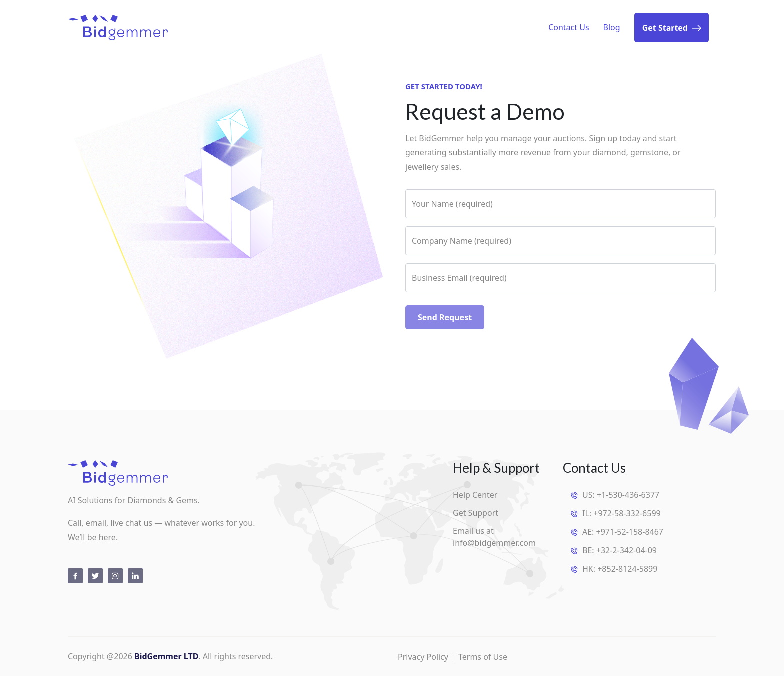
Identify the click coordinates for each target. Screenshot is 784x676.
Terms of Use (483, 657)
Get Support (476, 513)
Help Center (475, 495)
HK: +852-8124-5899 (620, 569)
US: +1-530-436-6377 (621, 495)
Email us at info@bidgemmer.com (494, 537)
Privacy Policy (423, 657)
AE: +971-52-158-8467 (623, 532)
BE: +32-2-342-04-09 (620, 550)
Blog (612, 27)
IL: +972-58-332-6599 (622, 513)
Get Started (672, 29)
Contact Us (569, 27)
